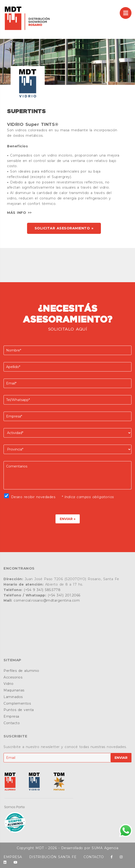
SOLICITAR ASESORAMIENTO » (64, 228)
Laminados (13, 697)
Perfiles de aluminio (21, 671)
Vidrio (8, 684)
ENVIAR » (68, 519)
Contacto (12, 723)
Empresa (11, 716)
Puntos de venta (19, 710)
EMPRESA (13, 857)
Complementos (17, 703)
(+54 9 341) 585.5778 (42, 590)
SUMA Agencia (105, 848)
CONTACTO (94, 857)
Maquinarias (14, 690)
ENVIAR (121, 758)
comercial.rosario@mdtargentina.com (47, 600)
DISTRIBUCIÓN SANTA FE (53, 857)
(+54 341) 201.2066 (64, 595)
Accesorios (13, 677)
